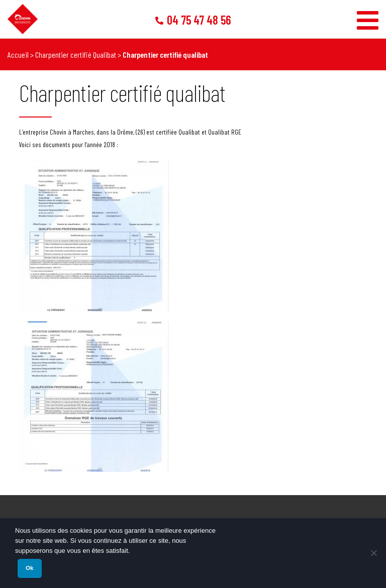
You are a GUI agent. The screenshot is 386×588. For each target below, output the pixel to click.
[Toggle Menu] (368, 16)
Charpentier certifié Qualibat (76, 54)
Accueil (18, 54)
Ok (29, 568)
